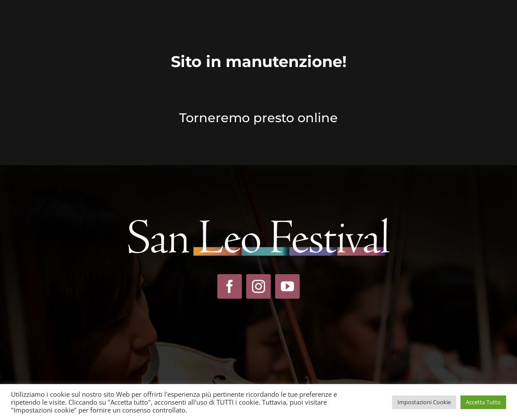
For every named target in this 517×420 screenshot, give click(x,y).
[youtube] (287, 286)
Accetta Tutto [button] (483, 402)
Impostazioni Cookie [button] (424, 402)
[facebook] (230, 286)
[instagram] (258, 286)
